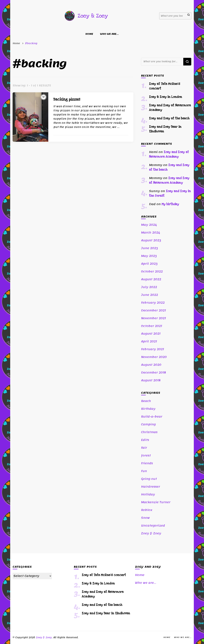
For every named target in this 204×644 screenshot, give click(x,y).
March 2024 (151, 233)
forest (146, 456)
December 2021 (153, 310)
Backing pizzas (67, 99)
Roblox (147, 510)
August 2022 (151, 279)
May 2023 (149, 256)
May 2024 (149, 225)
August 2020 (151, 365)
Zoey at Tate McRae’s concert (104, 575)
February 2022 (153, 303)
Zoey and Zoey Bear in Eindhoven (106, 613)
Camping (148, 424)
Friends (147, 463)
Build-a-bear (152, 417)
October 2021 (152, 326)
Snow (145, 518)
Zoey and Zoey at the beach (169, 118)
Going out (149, 479)
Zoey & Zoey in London (166, 97)
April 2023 (149, 264)
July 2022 (149, 287)
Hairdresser (151, 487)
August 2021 (151, 334)
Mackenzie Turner (156, 502)
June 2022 (149, 295)
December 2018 (153, 373)
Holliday (148, 494)
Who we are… (109, 34)
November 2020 (154, 357)
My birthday (170, 204)
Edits (145, 440)
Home (89, 34)
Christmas (149, 432)
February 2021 (153, 349)
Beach (146, 401)
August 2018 (151, 380)
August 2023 (151, 240)
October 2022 (152, 272)
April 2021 (149, 341)
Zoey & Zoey (93, 16)
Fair (144, 448)
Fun (144, 471)
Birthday (148, 409)
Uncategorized (153, 526)
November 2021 (153, 318)
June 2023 (149, 248)
